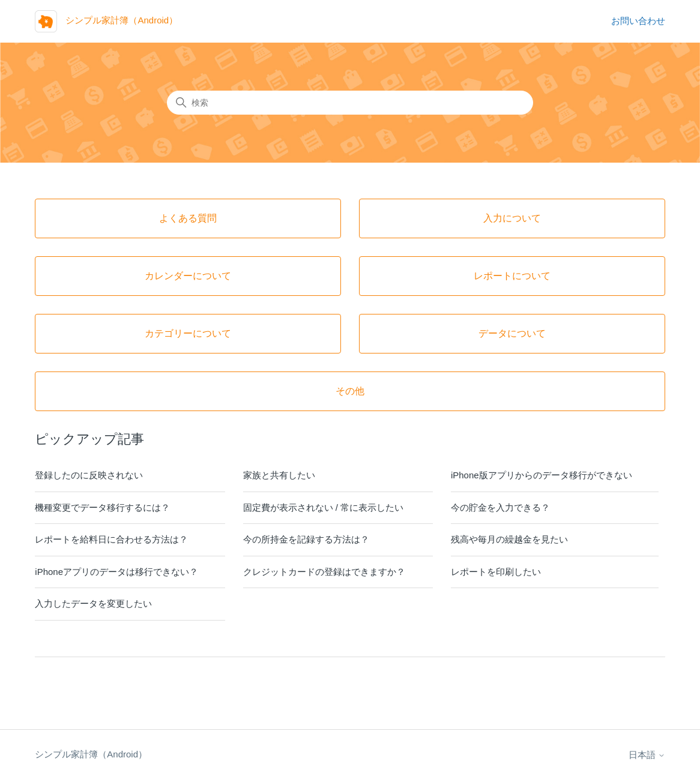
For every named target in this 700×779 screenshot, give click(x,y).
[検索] (350, 103)
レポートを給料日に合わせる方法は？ (111, 539)
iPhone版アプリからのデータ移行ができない (542, 475)
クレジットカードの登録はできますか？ (324, 572)
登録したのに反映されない (89, 475)
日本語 (647, 755)
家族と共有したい (279, 475)
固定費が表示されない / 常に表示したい (324, 507)
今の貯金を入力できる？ (500, 507)
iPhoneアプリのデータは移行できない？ (116, 572)
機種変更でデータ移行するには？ (102, 507)
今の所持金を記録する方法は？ (306, 539)
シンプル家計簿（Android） (91, 754)
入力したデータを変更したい (93, 603)
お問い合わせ (638, 21)
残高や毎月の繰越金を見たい (509, 539)
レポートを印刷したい (496, 572)
